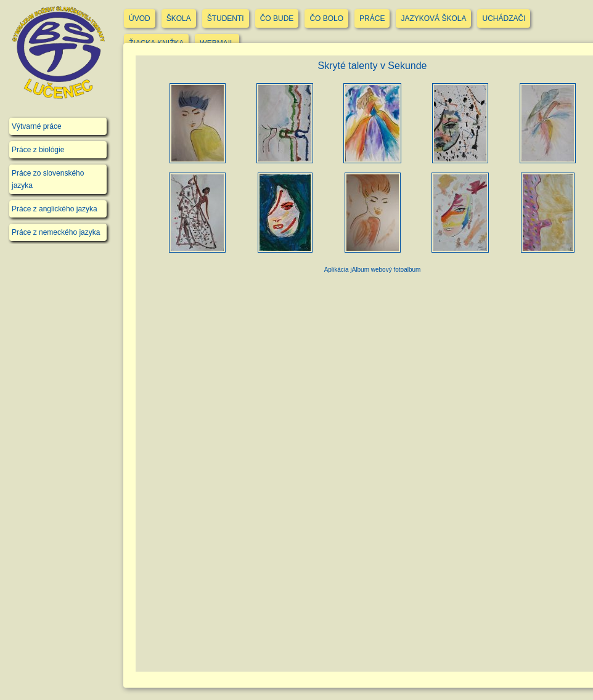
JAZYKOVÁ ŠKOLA (433, 18)
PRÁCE (372, 18)
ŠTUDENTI (226, 18)
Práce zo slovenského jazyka (48, 179)
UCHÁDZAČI (504, 18)
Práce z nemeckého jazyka (56, 232)
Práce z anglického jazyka (55, 209)
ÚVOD (140, 18)
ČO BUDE (277, 18)
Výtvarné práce (37, 126)
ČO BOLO (326, 18)
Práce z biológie (38, 150)
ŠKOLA (179, 18)
